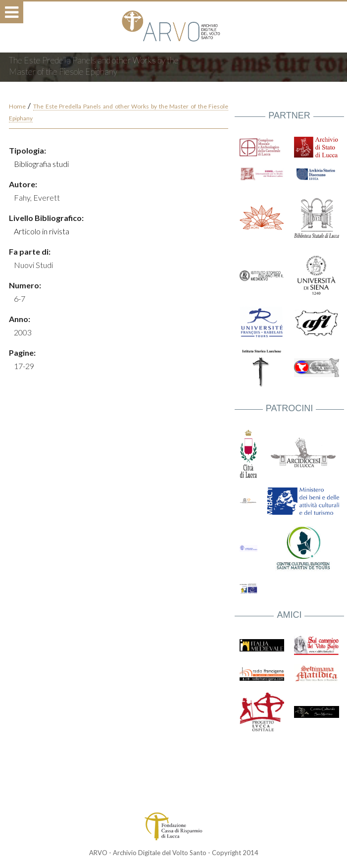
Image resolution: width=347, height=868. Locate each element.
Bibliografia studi (41, 164)
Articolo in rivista (42, 231)
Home (17, 106)
